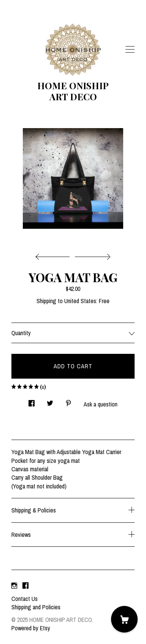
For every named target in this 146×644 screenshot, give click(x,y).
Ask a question (101, 404)
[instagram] (14, 586)
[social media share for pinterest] (68, 401)
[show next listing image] (92, 255)
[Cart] (124, 619)
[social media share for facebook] (32, 401)
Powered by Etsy (31, 628)
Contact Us (25, 599)
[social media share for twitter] (50, 401)
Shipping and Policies (36, 607)
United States (80, 301)
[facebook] (25, 586)
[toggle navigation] (130, 50)
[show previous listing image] (54, 255)
